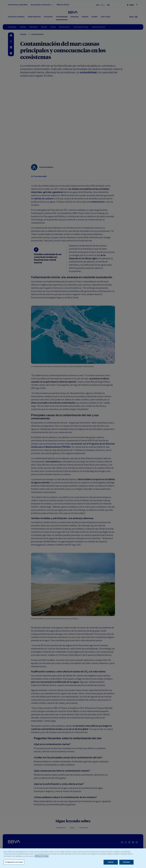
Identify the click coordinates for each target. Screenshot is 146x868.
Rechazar (126, 862)
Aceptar (111, 862)
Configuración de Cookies (14, 862)
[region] (73, 858)
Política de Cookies (42, 856)
